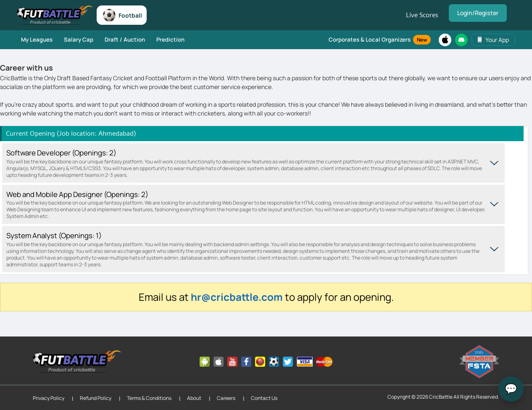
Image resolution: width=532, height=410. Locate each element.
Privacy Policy (49, 398)
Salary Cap (76, 39)
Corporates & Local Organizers (380, 39)
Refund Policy (96, 398)
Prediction (164, 39)
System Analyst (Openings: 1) (247, 249)
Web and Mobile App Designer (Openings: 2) (247, 204)
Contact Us (264, 398)
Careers (226, 398)
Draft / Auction (120, 39)
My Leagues (36, 39)
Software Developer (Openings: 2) (247, 163)
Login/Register (479, 13)
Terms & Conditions (149, 398)
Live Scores (424, 15)
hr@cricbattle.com (237, 296)
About (194, 398)
